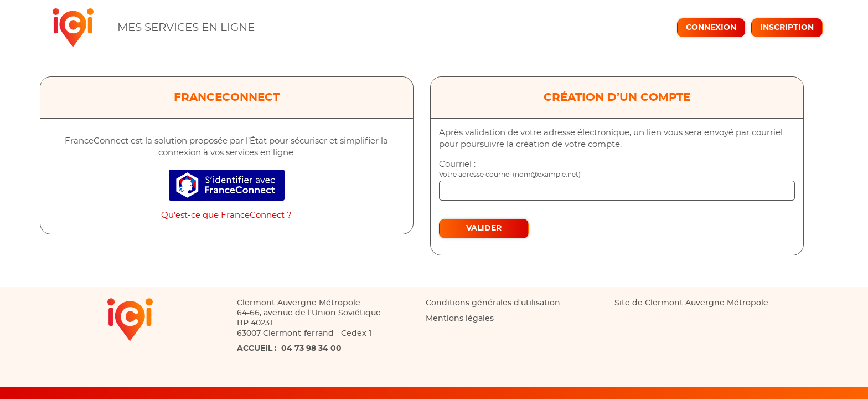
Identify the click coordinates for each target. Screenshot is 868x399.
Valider (484, 228)
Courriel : (457, 164)
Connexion (711, 28)
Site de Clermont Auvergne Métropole (691, 303)
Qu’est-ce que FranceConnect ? (226, 215)
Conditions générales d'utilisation (493, 303)
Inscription (787, 28)
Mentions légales (460, 319)
